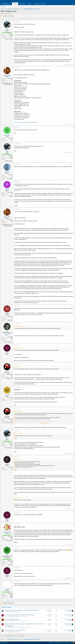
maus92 (7, 589)
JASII (6, 627)
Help (71, 643)
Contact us (52, 643)
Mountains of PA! (9, 540)
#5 (73, 164)
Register (43, 4)
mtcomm (7, 395)
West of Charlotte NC (8, 342)
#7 (73, 209)
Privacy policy (66, 643)
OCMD (11, 597)
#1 (73, 22)
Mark (3, 13)
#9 (73, 324)
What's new (22, 4)
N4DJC (69, 631)
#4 (73, 144)
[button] (11, 4)
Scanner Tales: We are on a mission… (16, 630)
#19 (73, 568)
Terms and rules (59, 643)
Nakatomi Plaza (9, 378)
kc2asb (69, 612)
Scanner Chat (17, 612)
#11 (73, 364)
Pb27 (6, 616)
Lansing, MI (10, 564)
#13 (73, 408)
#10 (73, 345)
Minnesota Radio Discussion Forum (20, 627)
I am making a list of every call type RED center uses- (20, 615)
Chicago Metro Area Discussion (20, 616)
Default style (4, 643)
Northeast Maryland (9, 39)
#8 (73, 306)
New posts (3, 6)
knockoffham (68, 625)
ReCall (7, 190)
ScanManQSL (7, 75)
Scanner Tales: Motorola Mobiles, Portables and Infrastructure (22, 610)
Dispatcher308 (7, 532)
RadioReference (6, 4)
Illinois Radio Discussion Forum (21, 621)
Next (8, 19)
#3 (73, 127)
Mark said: (17, 459)
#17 (73, 524)
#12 (73, 387)
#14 (73, 431)
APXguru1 (7, 172)
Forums (15, 4)
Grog (7, 331)
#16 (73, 512)
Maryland (11, 196)
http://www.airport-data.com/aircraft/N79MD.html (26, 122)
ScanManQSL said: (19, 326)
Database (37, 4)
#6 (73, 182)
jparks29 (7, 372)
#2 (73, 68)
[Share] (71, 22)
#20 (73, 581)
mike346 (7, 314)
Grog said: (17, 348)
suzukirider (7, 135)
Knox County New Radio (12, 619)
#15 (73, 457)
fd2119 (7, 464)
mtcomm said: (18, 411)
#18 (73, 547)
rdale (7, 555)
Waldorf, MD (10, 320)
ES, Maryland (10, 178)
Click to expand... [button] (44, 423)
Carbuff (7, 621)
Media (30, 4)
